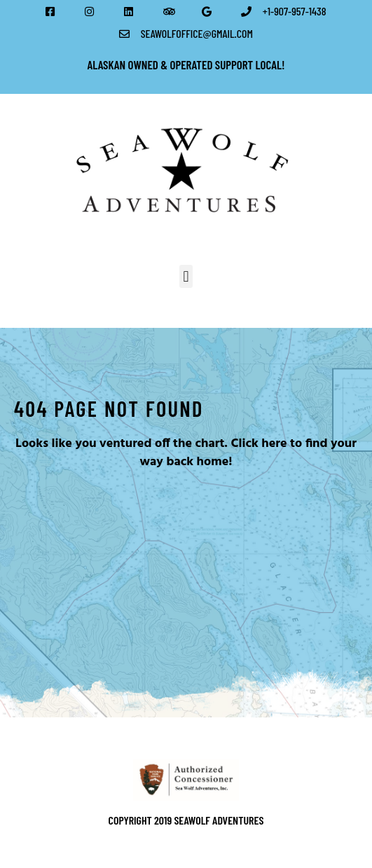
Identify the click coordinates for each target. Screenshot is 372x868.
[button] (186, 276)
